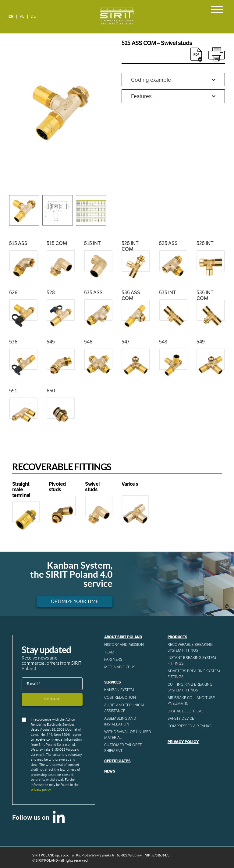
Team (109, 652)
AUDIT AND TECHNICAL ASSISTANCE (125, 708)
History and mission (124, 645)
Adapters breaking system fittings (194, 674)
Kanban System (119, 690)
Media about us (120, 667)
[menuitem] (11, 17)
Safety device (181, 718)
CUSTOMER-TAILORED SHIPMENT (123, 748)
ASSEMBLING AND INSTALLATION (120, 721)
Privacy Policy (183, 742)
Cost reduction (120, 697)
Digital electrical (186, 711)
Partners (113, 660)
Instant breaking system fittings (192, 661)
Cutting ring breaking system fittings (190, 687)
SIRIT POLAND (47, 860)
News (110, 771)
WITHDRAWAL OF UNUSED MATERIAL (128, 735)
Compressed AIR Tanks (190, 726)
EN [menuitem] (11, 16)
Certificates (117, 761)
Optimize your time (75, 601)
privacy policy (41, 790)
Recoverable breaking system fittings (190, 648)
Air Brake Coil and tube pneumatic (191, 701)
